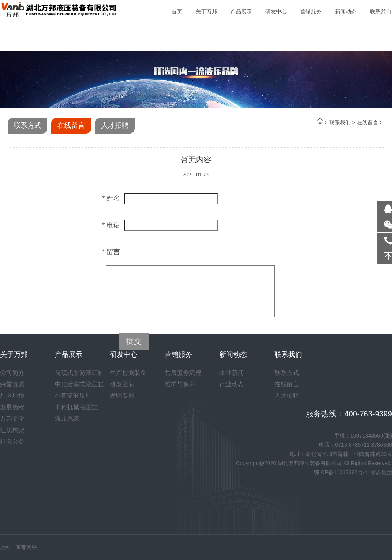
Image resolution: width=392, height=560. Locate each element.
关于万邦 (206, 11)
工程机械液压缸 (76, 407)
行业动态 (232, 384)
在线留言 (367, 122)
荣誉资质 (12, 384)
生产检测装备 (128, 373)
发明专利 (122, 396)
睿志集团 (381, 472)
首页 (177, 11)
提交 (134, 341)
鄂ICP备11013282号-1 (341, 472)
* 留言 (111, 252)
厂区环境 (12, 396)
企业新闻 (232, 373)
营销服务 (311, 11)
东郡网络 (26, 547)
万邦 (5, 547)
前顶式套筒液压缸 (79, 373)
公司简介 (12, 373)
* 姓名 (111, 198)
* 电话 (111, 225)
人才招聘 (115, 126)
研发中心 (276, 11)
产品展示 (241, 11)
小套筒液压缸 (73, 396)
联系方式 (28, 126)
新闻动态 (346, 11)
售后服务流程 (183, 373)
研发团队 (122, 384)
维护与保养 (180, 384)
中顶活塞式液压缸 (79, 384)
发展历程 (12, 407)
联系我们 (381, 11)
